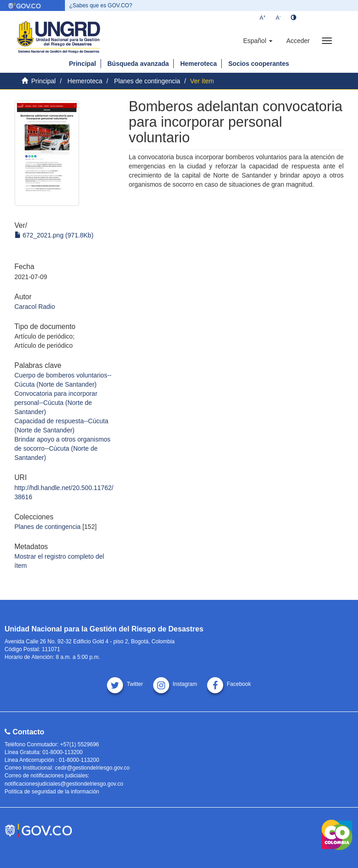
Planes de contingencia (147, 81)
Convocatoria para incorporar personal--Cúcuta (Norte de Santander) (56, 403)
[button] (258, 41)
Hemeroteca (198, 64)
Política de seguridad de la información (52, 792)
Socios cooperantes (259, 64)
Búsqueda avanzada (138, 64)
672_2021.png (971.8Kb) (54, 235)
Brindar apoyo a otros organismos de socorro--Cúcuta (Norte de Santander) (63, 448)
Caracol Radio (35, 307)
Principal (83, 64)
